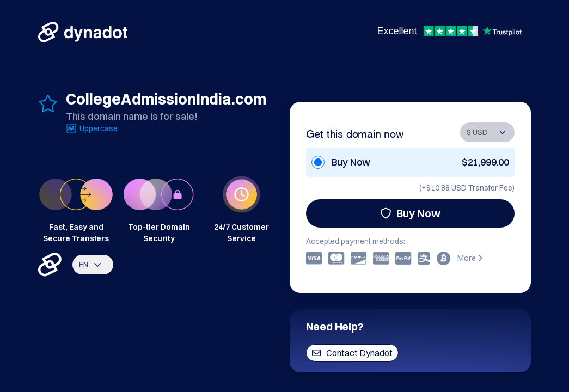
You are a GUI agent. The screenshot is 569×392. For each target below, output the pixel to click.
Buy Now (410, 213)
